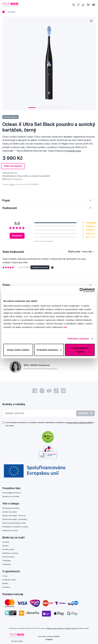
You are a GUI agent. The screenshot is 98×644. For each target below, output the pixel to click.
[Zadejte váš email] (40, 413)
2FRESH (49, 639)
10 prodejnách (16, 179)
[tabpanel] (49, 63)
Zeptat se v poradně (11, 496)
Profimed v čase (9, 580)
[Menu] (94, 5)
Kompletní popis (73, 151)
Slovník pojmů (8, 549)
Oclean (12, 184)
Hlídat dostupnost (13, 166)
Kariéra (5, 583)
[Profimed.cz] (11, 5)
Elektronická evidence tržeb (14, 523)
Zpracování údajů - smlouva (14, 516)
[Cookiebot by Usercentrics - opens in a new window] (82, 290)
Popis (6, 200)
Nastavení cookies (10, 530)
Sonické (12, 12)
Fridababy (7, 560)
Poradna (6, 542)
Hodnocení (10, 208)
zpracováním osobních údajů (79, 422)
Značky (5, 546)
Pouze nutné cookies (18, 350)
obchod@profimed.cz (12, 493)
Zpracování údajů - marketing (15, 519)
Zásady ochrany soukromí (55, 628)
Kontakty (6, 587)
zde (65, 327)
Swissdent (7, 564)
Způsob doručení (10, 512)
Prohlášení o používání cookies (15, 527)
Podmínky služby (71, 628)
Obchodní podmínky (11, 508)
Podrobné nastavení (78, 339)
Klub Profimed (8, 557)
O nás (5, 576)
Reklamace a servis (10, 553)
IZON (56, 636)
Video (6, 285)
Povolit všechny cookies (80, 350)
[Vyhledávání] (74, 5)
